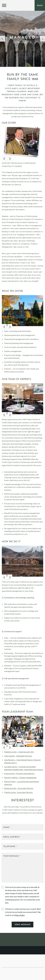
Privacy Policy (19, 915)
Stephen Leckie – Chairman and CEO (19, 752)
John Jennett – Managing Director (18, 756)
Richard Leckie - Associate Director (19, 788)
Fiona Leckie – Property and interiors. (19, 773)
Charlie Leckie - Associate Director (19, 792)
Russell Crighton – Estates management (20, 777)
